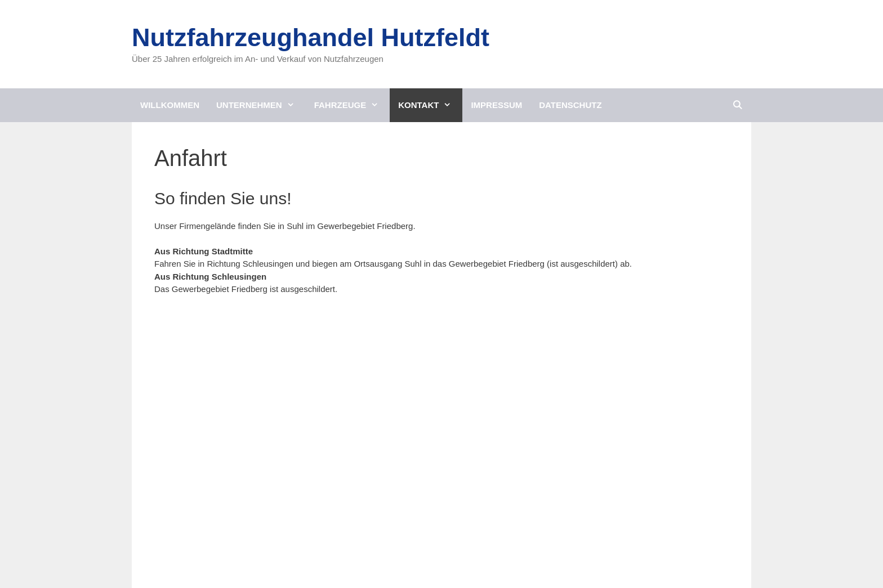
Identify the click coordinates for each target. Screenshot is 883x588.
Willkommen (170, 105)
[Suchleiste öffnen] (737, 105)
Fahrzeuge (352, 105)
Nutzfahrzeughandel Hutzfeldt (311, 37)
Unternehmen (261, 105)
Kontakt (430, 105)
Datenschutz (570, 105)
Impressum (496, 105)
